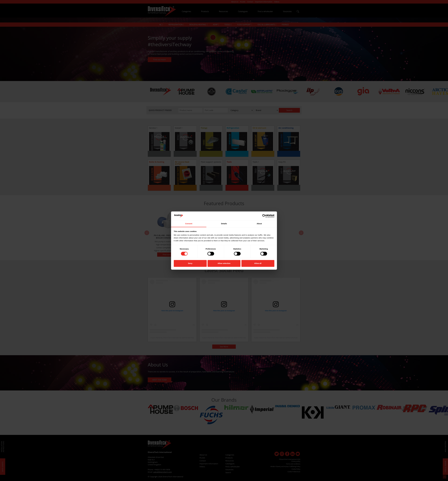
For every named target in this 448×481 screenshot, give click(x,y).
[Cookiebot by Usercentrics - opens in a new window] (264, 216)
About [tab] (259, 224)
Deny (190, 263)
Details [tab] (224, 224)
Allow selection (224, 263)
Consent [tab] (189, 224)
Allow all (258, 263)
